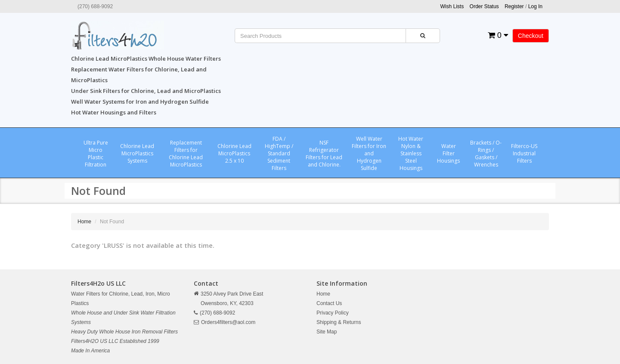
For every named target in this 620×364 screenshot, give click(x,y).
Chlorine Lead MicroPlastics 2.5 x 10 (234, 153)
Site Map (327, 332)
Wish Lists (452, 6)
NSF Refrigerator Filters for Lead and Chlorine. (324, 154)
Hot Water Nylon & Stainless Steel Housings (411, 153)
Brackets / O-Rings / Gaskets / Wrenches (486, 154)
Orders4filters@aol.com (228, 322)
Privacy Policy (333, 313)
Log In (535, 6)
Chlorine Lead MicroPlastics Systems (137, 153)
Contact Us (329, 303)
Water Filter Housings (448, 153)
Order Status (484, 6)
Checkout (531, 36)
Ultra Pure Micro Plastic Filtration (96, 154)
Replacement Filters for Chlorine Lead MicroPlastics (186, 154)
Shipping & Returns (339, 322)
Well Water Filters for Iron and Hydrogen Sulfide (369, 153)
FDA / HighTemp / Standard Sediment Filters (279, 153)
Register (514, 6)
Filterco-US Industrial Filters (524, 153)
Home (84, 222)
